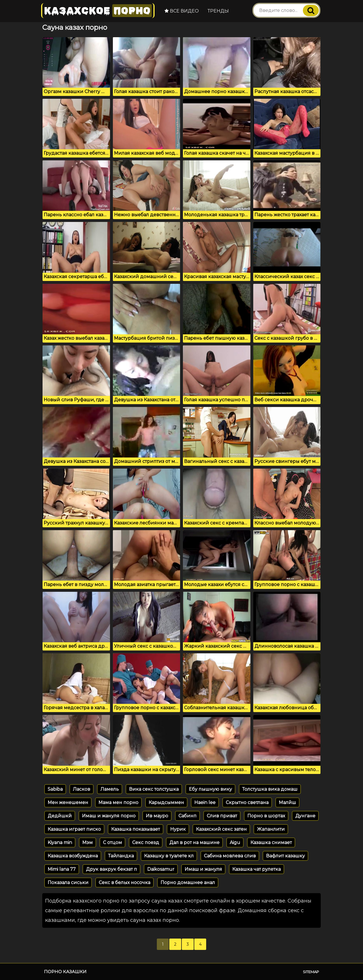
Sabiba (55, 789)
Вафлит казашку (285, 856)
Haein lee (205, 802)
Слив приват (222, 816)
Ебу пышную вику (210, 789)
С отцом (112, 842)
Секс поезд (146, 842)
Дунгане (305, 816)
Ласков (82, 789)
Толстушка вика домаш (270, 789)
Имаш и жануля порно (109, 816)
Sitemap (311, 972)
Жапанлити (271, 829)
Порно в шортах (266, 816)
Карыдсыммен (166, 802)
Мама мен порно (118, 802)
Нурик (178, 829)
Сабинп (187, 816)
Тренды (218, 11)
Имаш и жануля (203, 869)
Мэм (87, 842)
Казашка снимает (271, 842)
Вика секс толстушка (154, 789)
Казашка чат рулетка (257, 869)
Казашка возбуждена (73, 856)
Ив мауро (157, 816)
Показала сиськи (68, 883)
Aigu (235, 842)
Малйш (287, 802)
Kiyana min (60, 842)
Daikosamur (161, 869)
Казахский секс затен (221, 829)
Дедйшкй (60, 816)
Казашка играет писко (74, 829)
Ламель (110, 789)
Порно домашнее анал (188, 883)
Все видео (182, 11)
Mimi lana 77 (62, 869)
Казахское (98, 11)
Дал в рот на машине (194, 842)
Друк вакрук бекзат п (111, 869)
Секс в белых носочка (124, 883)
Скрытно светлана (247, 802)
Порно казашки (65, 972)
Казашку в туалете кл (169, 856)
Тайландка (121, 856)
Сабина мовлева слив (230, 856)
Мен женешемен (68, 802)
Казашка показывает (136, 829)
